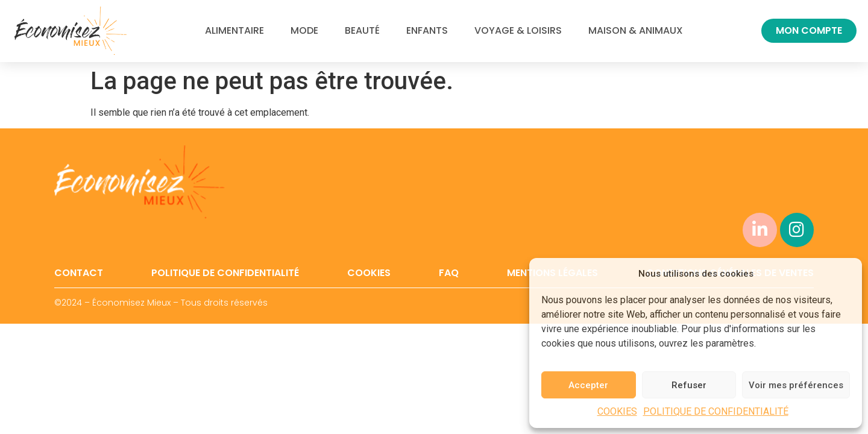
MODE (304, 30)
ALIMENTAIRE (234, 30)
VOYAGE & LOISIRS (518, 30)
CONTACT (79, 273)
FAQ (449, 273)
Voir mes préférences (796, 385)
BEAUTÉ (362, 30)
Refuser (689, 385)
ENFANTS (427, 30)
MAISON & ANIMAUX (636, 30)
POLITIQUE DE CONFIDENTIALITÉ (716, 411)
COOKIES (617, 411)
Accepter (588, 385)
